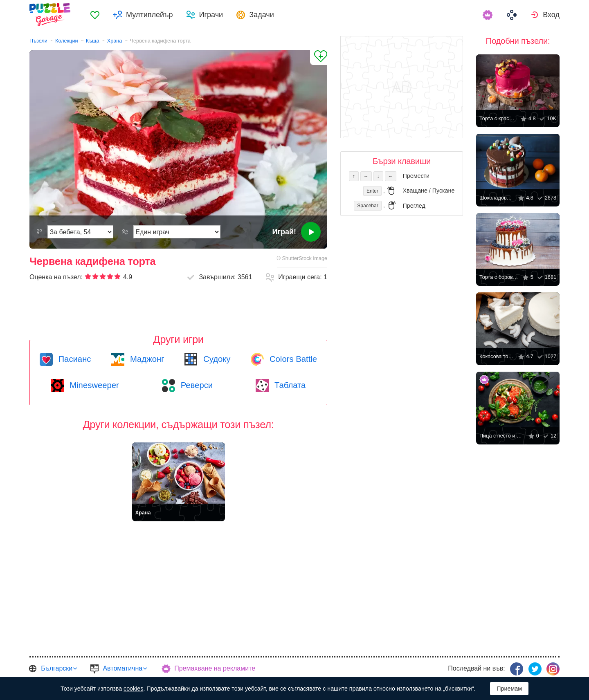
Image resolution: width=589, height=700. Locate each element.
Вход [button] (551, 15)
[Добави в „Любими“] (319, 58)
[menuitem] (95, 15)
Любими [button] (95, 15)
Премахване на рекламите (215, 668)
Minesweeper (93, 385)
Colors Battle (292, 359)
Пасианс (74, 359)
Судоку (216, 359)
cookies (133, 689)
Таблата (289, 385)
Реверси (196, 385)
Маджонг (146, 359)
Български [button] (57, 668)
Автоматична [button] (123, 668)
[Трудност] (80, 232)
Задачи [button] (262, 15)
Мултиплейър (149, 15)
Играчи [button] (211, 15)
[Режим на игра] (177, 232)
